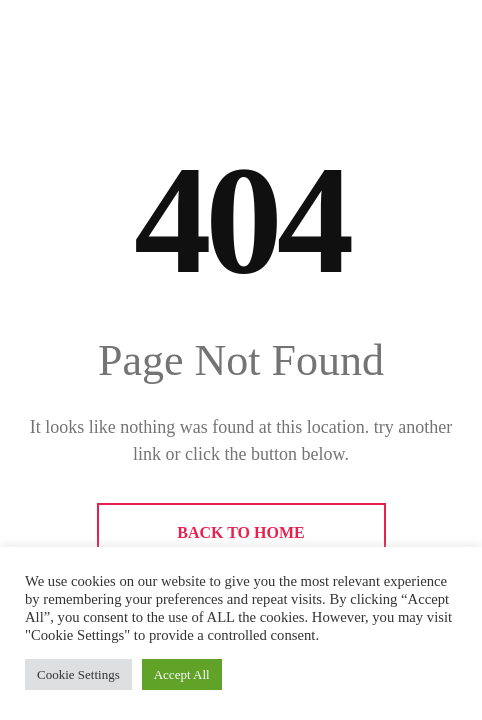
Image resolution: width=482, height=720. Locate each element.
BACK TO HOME (240, 532)
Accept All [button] (182, 674)
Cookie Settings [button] (78, 674)
